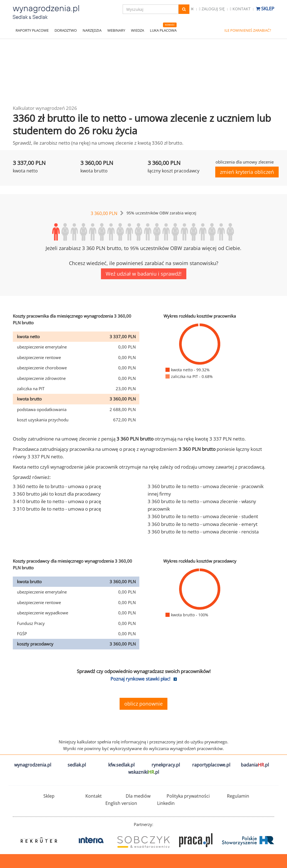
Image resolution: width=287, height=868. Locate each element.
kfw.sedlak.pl (121, 765)
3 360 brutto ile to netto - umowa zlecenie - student (203, 516)
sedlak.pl (77, 765)
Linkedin (166, 803)
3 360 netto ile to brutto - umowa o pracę (57, 486)
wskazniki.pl (144, 772)
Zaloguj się (212, 9)
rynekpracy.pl (166, 765)
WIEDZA (138, 30)
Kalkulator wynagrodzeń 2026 (45, 108)
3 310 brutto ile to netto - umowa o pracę (57, 509)
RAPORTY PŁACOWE (32, 30)
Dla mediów (138, 796)
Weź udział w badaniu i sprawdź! (144, 274)
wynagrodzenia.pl (33, 765)
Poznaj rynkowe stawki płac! (140, 679)
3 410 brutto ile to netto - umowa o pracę (57, 501)
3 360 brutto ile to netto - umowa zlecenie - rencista (203, 532)
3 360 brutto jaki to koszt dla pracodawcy (57, 494)
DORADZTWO (66, 30)
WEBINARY (116, 30)
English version (121, 803)
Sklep (265, 8)
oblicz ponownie (143, 704)
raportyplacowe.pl (211, 765)
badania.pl (255, 765)
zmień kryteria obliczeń (247, 172)
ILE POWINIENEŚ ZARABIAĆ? (248, 30)
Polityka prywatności (188, 796)
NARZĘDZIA (92, 30)
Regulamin (238, 796)
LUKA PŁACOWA (163, 30)
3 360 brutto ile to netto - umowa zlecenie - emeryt (203, 524)
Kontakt (240, 9)
